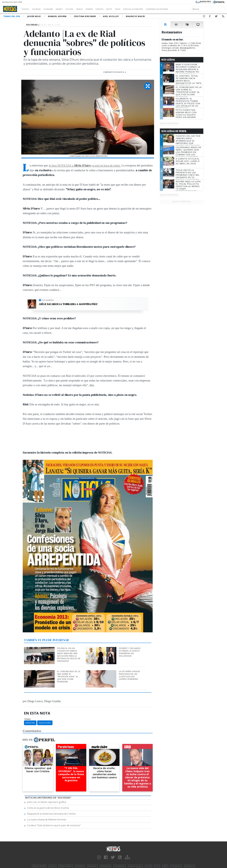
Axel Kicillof (111, 16)
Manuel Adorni (58, 16)
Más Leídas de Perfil (174, 131)
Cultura (77, 9)
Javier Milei (34, 16)
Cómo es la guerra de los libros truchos (48, 808)
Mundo (66, 9)
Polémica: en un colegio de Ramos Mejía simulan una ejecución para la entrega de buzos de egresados (69, 655)
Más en (39, 740)
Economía (53, 9)
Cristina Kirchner (85, 16)
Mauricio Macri (135, 16)
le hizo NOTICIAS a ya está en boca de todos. (85, 165)
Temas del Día (12, 16)
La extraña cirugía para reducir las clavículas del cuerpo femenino (129, 675)
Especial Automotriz (152, 9)
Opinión (101, 9)
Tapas (134, 9)
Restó (124, 9)
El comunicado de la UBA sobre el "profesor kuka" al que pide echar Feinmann (69, 676)
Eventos (113, 9)
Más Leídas (168, 60)
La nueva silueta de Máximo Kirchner (47, 820)
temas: (28, 719)
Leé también (48, 300)
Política (26, 9)
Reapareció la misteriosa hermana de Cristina (51, 814)
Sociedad (39, 9)
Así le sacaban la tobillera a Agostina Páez (68, 304)
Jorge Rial (30, 723)
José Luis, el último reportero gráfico (47, 802)
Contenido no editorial (181, 9)
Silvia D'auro (45, 723)
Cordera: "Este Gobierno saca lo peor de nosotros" (54, 825)
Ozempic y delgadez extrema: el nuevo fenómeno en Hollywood (130, 652)
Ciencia (89, 9)
